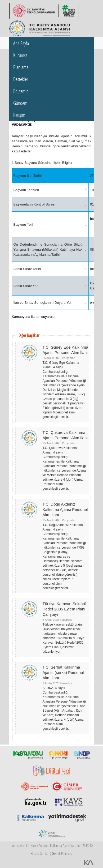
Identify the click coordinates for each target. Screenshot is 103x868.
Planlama (21, 67)
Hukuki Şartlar (40, 853)
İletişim (19, 115)
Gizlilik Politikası (62, 853)
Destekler (21, 79)
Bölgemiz (21, 91)
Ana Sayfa (21, 43)
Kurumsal (21, 55)
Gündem (20, 103)
